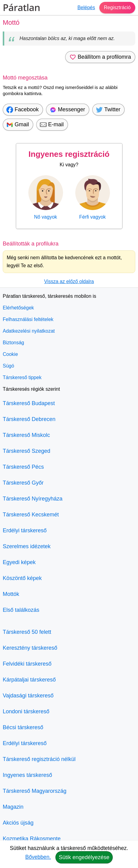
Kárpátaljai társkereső (29, 680)
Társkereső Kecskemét (31, 515)
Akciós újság (18, 823)
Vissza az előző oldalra (69, 281)
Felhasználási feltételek (28, 319)
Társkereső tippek (22, 377)
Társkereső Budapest (29, 403)
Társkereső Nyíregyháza (33, 499)
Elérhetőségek (18, 308)
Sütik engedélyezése (84, 857)
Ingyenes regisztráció (69, 154)
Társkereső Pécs (23, 467)
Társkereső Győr (23, 483)
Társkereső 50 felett (27, 632)
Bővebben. (38, 857)
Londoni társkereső (26, 711)
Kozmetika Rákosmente (32, 839)
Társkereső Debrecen (29, 419)
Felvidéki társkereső (27, 664)
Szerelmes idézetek (27, 546)
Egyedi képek (19, 562)
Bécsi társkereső (23, 727)
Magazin (13, 807)
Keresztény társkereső (30, 648)
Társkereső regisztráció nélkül (39, 759)
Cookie (10, 354)
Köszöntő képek (22, 578)
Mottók (11, 594)
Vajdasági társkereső (28, 696)
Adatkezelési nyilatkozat (29, 331)
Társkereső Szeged (27, 451)
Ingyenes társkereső (27, 775)
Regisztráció (117, 7)
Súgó (8, 366)
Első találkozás (21, 610)
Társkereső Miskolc (26, 435)
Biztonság (13, 343)
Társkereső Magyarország (35, 791)
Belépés (86, 7)
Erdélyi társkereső (25, 530)
